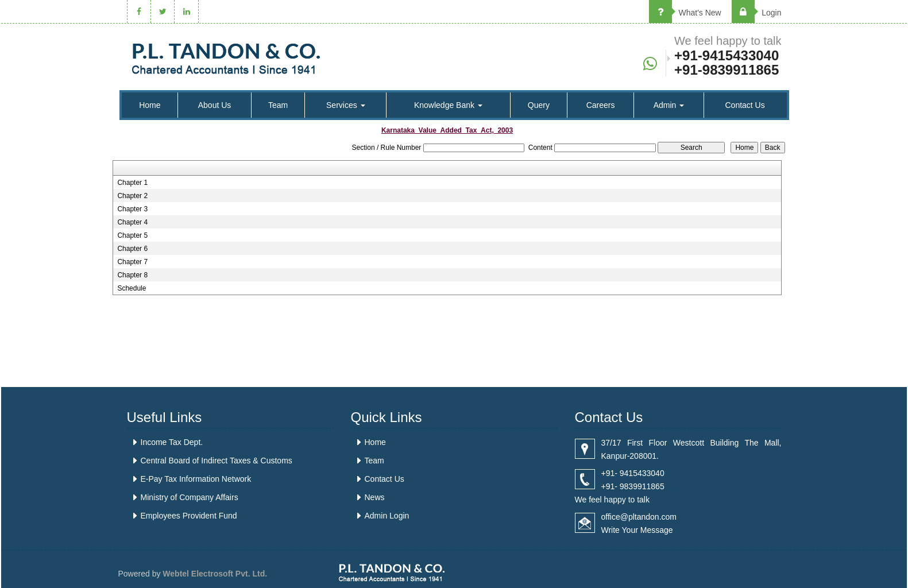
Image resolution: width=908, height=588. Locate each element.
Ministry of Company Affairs (190, 497)
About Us (215, 105)
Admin (669, 105)
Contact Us (745, 105)
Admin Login (387, 516)
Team (278, 105)
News (375, 497)
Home (150, 105)
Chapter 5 (132, 235)
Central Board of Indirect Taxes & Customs (217, 461)
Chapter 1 (132, 183)
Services (346, 105)
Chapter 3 (132, 209)
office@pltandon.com (639, 517)
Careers (601, 105)
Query (539, 105)
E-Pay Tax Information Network (196, 479)
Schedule (132, 288)
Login (756, 13)
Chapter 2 (132, 196)
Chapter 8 (132, 275)
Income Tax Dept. (172, 442)
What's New (685, 13)
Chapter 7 (132, 262)
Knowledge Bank (448, 105)
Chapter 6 (132, 249)
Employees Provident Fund (189, 516)
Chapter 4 (132, 222)
